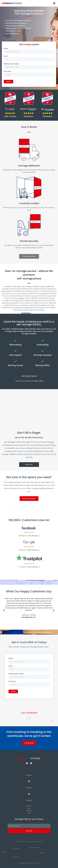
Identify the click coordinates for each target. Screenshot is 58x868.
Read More (26, 313)
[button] (29, 313)
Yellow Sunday (35, 863)
